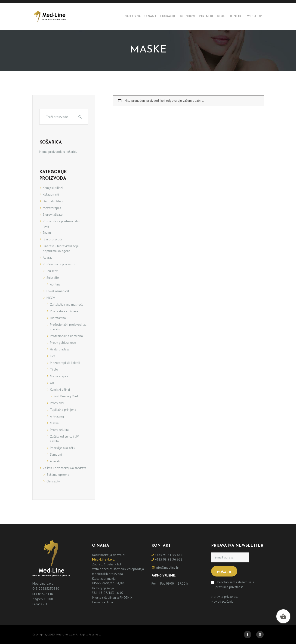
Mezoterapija (52, 208)
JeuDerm (52, 271)
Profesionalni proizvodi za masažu (68, 327)
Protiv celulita (59, 430)
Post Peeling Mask (66, 396)
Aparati (48, 258)
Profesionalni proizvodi (59, 264)
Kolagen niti (51, 194)
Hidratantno (58, 318)
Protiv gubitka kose (63, 343)
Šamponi (56, 454)
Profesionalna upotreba (66, 336)
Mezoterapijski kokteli (65, 363)
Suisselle (53, 278)
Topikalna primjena (63, 410)
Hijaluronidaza (60, 349)
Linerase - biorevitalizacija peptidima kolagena (61, 248)
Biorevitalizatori (54, 215)
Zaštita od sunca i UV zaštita (64, 439)
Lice (53, 356)
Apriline (55, 284)
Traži (81, 117)
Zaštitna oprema (58, 475)
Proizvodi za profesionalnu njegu (62, 224)
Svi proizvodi (52, 239)
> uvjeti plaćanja (222, 601)
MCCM (51, 298)
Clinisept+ (53, 481)
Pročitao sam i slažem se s (235, 584)
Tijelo (54, 369)
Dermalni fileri (53, 201)
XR (52, 383)
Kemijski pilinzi (53, 188)
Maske (54, 423)
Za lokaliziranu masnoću (67, 304)
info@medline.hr (167, 567)
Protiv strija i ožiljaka (64, 311)
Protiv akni (57, 403)
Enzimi (47, 233)
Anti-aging (57, 416)
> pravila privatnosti (225, 597)
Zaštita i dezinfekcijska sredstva (65, 468)
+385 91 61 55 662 (169, 555)
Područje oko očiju (63, 448)
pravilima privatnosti (230, 587)
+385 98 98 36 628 (169, 559)
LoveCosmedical (58, 291)
